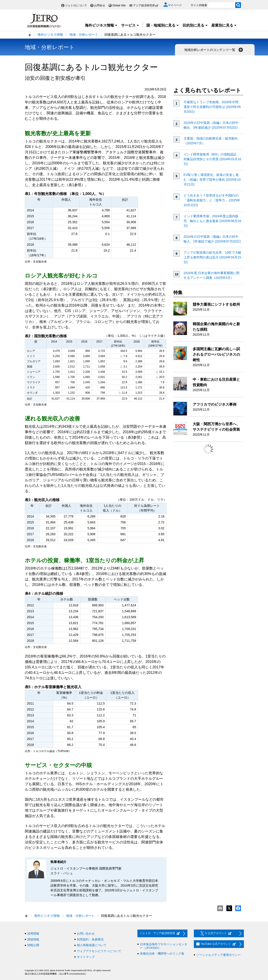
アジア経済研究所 (146, 5)
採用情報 (33, 934)
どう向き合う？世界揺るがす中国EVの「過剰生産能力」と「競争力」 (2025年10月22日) (212, 200)
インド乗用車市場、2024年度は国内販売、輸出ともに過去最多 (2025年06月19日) (212, 221)
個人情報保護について (92, 945)
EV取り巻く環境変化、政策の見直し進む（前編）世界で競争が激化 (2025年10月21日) (212, 180)
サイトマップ (86, 957)
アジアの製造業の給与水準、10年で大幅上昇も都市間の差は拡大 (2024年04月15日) (212, 257)
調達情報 (33, 939)
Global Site (119, 5)
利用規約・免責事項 (90, 939)
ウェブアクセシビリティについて (99, 951)
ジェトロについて (76, 5)
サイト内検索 (199, 5)
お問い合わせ (86, 934)
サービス (130, 25)
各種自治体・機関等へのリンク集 (162, 954)
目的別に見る (195, 25)
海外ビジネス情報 (101, 25)
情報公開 (33, 945)
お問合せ (100, 5)
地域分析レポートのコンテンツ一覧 (214, 50)
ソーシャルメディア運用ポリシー (219, 955)
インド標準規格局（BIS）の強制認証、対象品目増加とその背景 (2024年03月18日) (212, 159)
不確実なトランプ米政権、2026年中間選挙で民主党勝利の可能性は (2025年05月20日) (212, 107)
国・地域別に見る (163, 25)
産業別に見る (224, 25)
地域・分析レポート (84, 35)
